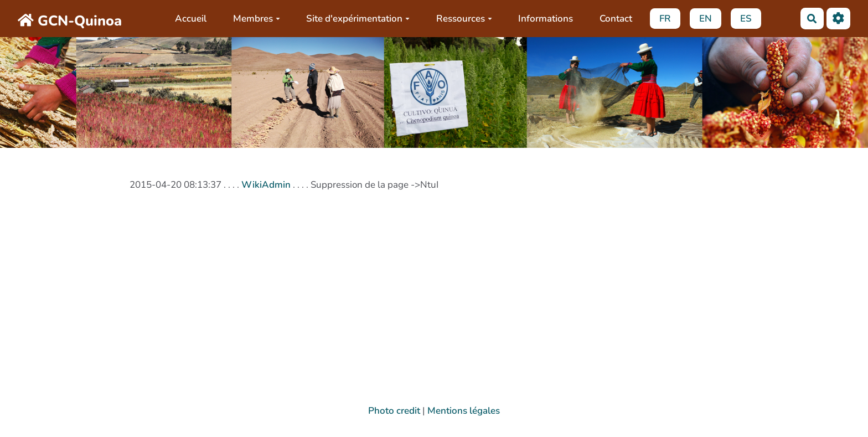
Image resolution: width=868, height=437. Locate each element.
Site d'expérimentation (358, 19)
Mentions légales (464, 411)
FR (665, 19)
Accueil (191, 19)
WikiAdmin (266, 185)
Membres (257, 19)
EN (706, 19)
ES (746, 19)
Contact (616, 19)
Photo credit (394, 411)
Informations (546, 19)
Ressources (464, 19)
